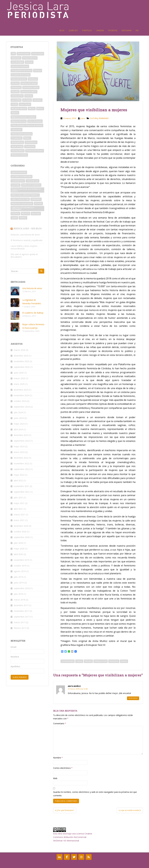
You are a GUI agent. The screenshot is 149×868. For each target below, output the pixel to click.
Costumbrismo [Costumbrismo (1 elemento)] (18, 181)
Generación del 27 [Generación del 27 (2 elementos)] (29, 92)
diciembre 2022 (21, 458)
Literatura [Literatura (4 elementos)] (37, 100)
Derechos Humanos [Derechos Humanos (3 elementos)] (20, 66)
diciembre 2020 (21, 526)
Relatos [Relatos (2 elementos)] (27, 138)
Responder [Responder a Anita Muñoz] (133, 698)
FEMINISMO (104, 118)
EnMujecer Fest (101, 661)
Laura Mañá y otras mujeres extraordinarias (24, 247)
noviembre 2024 (21, 395)
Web (55, 778)
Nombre (58, 758)
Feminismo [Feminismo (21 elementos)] (16, 87)
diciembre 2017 (21, 605)
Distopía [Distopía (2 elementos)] (38, 70)
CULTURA (94, 118)
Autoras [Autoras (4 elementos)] (29, 62)
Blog (62, 30)
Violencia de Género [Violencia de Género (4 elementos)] (35, 151)
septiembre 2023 (22, 441)
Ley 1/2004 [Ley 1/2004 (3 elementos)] (16, 100)
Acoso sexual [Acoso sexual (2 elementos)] (38, 54)
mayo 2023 (19, 446)
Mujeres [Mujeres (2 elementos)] (15, 113)
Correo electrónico (63, 768)
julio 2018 (18, 594)
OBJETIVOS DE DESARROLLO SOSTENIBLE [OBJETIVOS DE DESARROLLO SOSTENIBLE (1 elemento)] (23, 208)
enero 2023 (19, 452)
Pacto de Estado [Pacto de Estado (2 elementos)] (35, 121)
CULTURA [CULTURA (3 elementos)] (16, 185)
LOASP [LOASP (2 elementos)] (14, 104)
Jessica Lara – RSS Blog (27, 228)
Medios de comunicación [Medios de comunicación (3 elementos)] (22, 203)
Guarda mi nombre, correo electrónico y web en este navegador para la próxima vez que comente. (95, 794)
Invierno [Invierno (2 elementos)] (29, 96)
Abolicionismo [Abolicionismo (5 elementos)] (24, 54)
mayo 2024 (19, 424)
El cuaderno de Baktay (33, 313)
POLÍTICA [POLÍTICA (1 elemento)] (15, 214)
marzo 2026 (19, 350)
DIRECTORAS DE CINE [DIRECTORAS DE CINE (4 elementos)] (20, 199)
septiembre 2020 (22, 537)
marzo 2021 (19, 515)
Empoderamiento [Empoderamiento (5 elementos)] (19, 79)
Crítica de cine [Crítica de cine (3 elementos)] (32, 181)
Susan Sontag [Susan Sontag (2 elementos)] (17, 146)
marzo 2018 (19, 600)
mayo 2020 (19, 549)
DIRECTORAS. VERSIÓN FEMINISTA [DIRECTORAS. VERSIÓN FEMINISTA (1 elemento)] (25, 195)
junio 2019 (19, 583)
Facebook (113, 30)
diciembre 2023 (21, 435)
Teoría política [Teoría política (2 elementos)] (18, 151)
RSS (137, 30)
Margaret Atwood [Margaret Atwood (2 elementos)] (19, 108)
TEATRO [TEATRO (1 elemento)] (23, 218)
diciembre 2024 (21, 390)
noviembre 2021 (21, 486)
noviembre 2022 (21, 463)
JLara (83, 118)
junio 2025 (19, 373)
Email (13, 647)
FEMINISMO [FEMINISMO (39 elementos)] (36, 199)
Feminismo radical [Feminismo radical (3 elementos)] (31, 87)
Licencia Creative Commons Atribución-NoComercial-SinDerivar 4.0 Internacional (73, 837)
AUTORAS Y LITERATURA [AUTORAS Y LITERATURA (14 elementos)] (22, 177)
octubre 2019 (20, 566)
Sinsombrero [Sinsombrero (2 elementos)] (31, 142)
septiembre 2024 (22, 407)
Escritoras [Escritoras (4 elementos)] (33, 79)
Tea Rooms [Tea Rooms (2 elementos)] (30, 146)
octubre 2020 (20, 532)
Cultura (79, 661)
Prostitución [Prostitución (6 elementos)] (17, 138)
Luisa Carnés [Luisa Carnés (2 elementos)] (25, 104)
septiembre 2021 (22, 492)
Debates (88, 661)
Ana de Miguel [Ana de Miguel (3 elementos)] (17, 62)
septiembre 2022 (22, 469)
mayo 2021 (19, 503)
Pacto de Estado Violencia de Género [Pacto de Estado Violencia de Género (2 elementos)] (27, 125)
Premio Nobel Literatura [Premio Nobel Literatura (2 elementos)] (22, 134)
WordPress (138, 865)
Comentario (60, 723)
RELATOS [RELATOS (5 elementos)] (25, 214)
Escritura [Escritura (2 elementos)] (15, 83)
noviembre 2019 (21, 560)
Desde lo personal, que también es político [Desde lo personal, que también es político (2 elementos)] (26, 190)
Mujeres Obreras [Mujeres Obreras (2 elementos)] (19, 121)
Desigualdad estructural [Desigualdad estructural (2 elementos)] (22, 70)
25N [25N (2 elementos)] (13, 54)
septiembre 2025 (22, 367)
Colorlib (115, 865)
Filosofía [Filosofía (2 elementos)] (15, 92)
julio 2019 (18, 577)
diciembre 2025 (21, 356)
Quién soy (73, 30)
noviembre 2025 (21, 361)
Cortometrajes (68, 661)
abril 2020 (18, 554)
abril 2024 (18, 429)
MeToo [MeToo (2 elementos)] (32, 108)
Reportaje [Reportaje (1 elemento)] (36, 214)
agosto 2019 (20, 571)
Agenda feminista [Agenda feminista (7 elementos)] (19, 172)
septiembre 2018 (22, 588)
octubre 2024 (20, 401)
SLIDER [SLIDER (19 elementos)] (14, 218)
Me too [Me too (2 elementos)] (40, 108)
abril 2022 (18, 480)
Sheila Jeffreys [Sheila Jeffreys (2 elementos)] (17, 142)
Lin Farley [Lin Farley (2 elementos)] (27, 100)
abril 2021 (18, 509)
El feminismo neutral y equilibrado (27, 240)
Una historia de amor (32, 288)
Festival (124, 661)
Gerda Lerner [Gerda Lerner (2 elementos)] (17, 96)
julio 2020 (18, 543)
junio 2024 (19, 418)
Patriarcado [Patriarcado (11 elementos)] (17, 130)
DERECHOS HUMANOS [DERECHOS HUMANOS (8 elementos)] (31, 185)
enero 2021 (19, 520)
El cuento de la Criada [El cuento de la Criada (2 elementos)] (21, 75)
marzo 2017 (19, 622)
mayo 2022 (19, 475)
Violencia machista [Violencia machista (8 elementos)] (19, 155)
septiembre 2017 (22, 617)
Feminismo (114, 661)
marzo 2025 (19, 378)
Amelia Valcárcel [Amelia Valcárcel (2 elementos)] (30, 58)
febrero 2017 (20, 628)
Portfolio (87, 30)
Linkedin (100, 30)
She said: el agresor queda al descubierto (24, 256)
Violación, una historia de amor (25, 235)
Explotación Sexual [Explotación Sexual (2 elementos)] (29, 83)
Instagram (127, 30)
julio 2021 (18, 498)
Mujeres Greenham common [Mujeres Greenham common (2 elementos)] (23, 117)
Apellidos (15, 666)
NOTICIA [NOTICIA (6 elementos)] (38, 203)
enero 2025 (19, 384)
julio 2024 (18, 412)
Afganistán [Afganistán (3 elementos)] (16, 58)
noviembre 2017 (21, 611)
